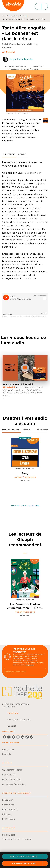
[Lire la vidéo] (25, 368)
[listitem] (4, 737)
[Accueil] (13, 6)
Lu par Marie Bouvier (21, 59)
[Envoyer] (43, 672)
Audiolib (5, 317)
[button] (25, 857)
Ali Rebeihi (8, 52)
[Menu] (41, 6)
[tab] (9, 154)
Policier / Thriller (18, 16)
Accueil (5, 16)
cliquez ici (30, 665)
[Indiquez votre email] (22, 672)
